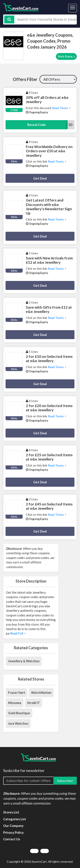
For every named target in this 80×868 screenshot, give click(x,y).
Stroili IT (33, 703)
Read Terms (61, 108)
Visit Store (66, 57)
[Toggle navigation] (73, 8)
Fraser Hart (17, 692)
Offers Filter (25, 79)
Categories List (15, 819)
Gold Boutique (19, 713)
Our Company (13, 826)
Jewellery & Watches (24, 661)
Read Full (17, 633)
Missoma (15, 703)
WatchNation (41, 692)
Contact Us (12, 839)
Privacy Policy (13, 832)
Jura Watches (18, 723)
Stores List (11, 812)
